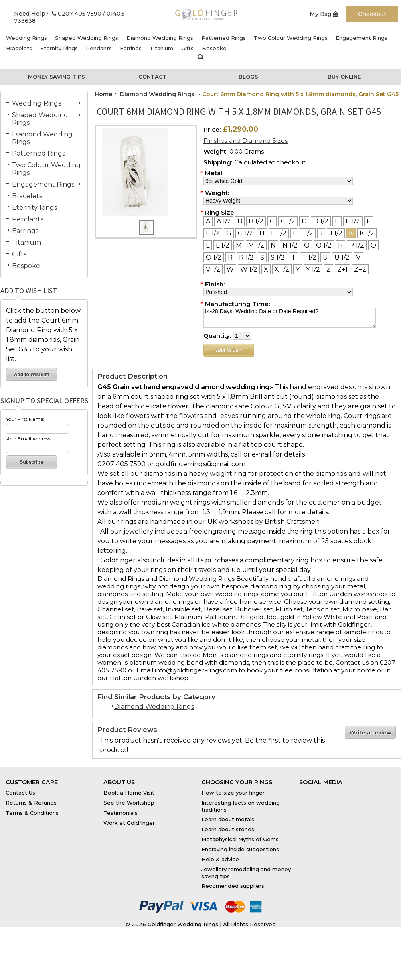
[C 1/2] (288, 221)
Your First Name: (25, 419)
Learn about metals (228, 819)
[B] (240, 221)
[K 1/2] (367, 233)
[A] (208, 221)
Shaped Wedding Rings (87, 38)
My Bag (324, 14)
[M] (239, 245)
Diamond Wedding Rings (160, 38)
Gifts (187, 48)
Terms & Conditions (32, 813)
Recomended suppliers (233, 886)
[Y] (298, 269)
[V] (358, 257)
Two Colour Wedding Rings (291, 38)
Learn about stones (228, 829)
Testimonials (121, 813)
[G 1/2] (245, 233)
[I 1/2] (307, 233)
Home (103, 94)
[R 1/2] (246, 257)
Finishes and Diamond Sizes (245, 141)
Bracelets (19, 48)
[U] (325, 257)
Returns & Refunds (31, 803)
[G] (229, 233)
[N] (273, 245)
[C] (272, 221)
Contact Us (20, 793)
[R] (230, 257)
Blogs (248, 77)
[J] (321, 233)
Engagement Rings (362, 38)
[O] (307, 245)
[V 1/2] (213, 269)
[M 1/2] (256, 245)
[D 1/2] (321, 221)
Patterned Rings (224, 38)
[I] (294, 233)
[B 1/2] (256, 221)
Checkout (372, 14)
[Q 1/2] (214, 257)
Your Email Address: (29, 439)
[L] (208, 245)
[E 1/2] (353, 221)
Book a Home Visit (129, 793)
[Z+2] (360, 269)
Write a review (371, 732)
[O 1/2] (324, 245)
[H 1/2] (279, 233)
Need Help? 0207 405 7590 (58, 14)
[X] (266, 269)
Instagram (361, 791)
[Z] (329, 269)
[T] (293, 257)
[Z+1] (342, 269)
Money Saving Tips (57, 77)
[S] (262, 257)
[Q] (373, 245)
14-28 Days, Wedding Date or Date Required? (290, 318)
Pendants (99, 48)
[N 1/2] (290, 245)
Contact (153, 77)
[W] (230, 269)
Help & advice (220, 859)
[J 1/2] (336, 233)
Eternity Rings (59, 48)
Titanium (161, 48)
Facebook (313, 791)
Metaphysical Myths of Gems (240, 839)
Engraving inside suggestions (240, 849)
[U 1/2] (342, 257)
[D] (304, 221)
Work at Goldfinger (129, 823)
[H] (262, 233)
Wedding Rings (26, 38)
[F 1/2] (213, 233)
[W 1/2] (249, 269)
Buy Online (344, 77)
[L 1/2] (223, 245)
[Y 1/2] (313, 269)
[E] (337, 221)
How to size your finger (233, 793)
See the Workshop (129, 803)
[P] (340, 245)
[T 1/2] (309, 257)
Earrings (131, 48)
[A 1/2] (224, 221)
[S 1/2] (278, 257)
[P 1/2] (357, 245)
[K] (351, 233)
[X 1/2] (282, 269)
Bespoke (214, 48)
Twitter (337, 791)
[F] (369, 221)
